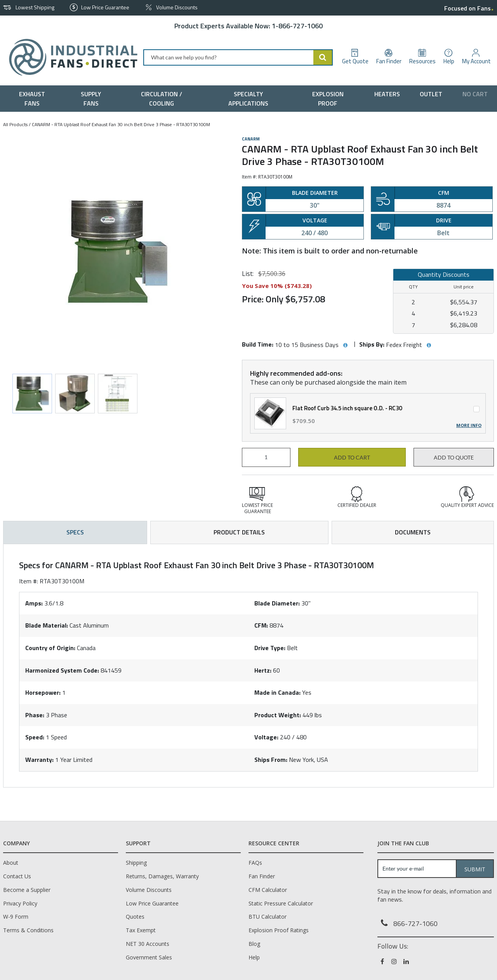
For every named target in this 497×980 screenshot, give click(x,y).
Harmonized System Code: (62, 670)
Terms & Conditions (28, 930)
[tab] (248, 666)
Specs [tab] (75, 532)
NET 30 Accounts (148, 944)
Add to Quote (454, 458)
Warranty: (39, 760)
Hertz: (263, 670)
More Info (469, 425)
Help (254, 957)
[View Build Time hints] (345, 345)
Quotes (135, 917)
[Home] (70, 57)
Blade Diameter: (277, 603)
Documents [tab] (413, 532)
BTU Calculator (268, 917)
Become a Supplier (27, 890)
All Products (15, 124)
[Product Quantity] (266, 457)
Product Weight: (278, 715)
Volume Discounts (149, 890)
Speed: (35, 737)
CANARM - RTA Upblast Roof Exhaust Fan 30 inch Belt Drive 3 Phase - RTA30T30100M (121, 124)
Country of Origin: (50, 648)
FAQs (255, 863)
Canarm (251, 139)
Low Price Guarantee (152, 903)
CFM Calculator (268, 890)
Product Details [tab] (239, 532)
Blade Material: (47, 625)
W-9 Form (16, 917)
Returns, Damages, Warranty (162, 876)
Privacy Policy (20, 903)
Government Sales (149, 957)
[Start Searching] (323, 57)
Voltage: (266, 737)
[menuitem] (34, 99)
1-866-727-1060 (297, 26)
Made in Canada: (277, 692)
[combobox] (238, 57)
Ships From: (271, 760)
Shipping (136, 863)
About (11, 863)
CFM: (261, 625)
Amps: (34, 603)
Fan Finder (262, 876)
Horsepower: (43, 692)
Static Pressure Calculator (281, 903)
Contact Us (17, 876)
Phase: (35, 715)
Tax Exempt (141, 930)
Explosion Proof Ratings (279, 930)
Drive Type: (270, 648)
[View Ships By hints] (429, 345)
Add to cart (352, 458)
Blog (254, 944)
